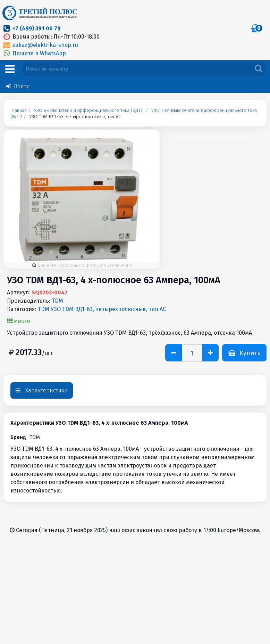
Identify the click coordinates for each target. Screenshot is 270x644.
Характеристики (42, 390)
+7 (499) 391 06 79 (37, 28)
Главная (19, 111)
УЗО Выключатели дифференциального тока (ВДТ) (88, 111)
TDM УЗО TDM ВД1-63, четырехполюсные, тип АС (102, 309)
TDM (57, 301)
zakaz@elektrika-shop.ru (40, 45)
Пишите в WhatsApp (34, 53)
